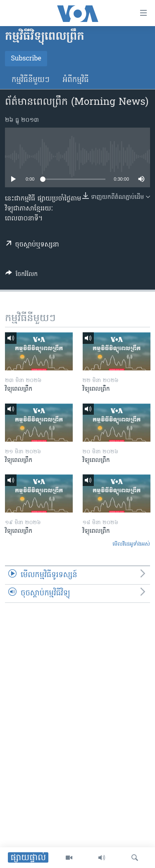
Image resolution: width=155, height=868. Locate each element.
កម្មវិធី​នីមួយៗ (31, 80)
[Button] (21, 276)
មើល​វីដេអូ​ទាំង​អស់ (131, 544)
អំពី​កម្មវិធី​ (76, 80)
